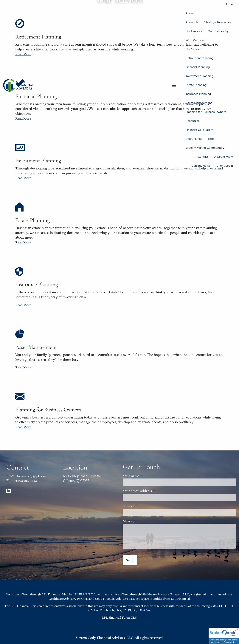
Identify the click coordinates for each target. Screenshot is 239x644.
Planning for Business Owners (206, 112)
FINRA (80, 594)
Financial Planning (198, 67)
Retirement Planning (199, 58)
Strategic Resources (218, 22)
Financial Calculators (199, 130)
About (190, 13)
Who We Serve (196, 40)
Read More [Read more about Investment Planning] (23, 178)
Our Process (194, 31)
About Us (192, 22)
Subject (145, 506)
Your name (148, 476)
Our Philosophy (218, 31)
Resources (193, 121)
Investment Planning (199, 76)
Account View (224, 157)
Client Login (225, 166)
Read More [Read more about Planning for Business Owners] (23, 427)
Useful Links (194, 139)
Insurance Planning (198, 94)
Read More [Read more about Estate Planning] (23, 242)
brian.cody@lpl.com (32, 476)
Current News (201, 166)
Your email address (154, 491)
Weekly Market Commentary (205, 148)
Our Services (194, 49)
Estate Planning (196, 85)
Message (146, 521)
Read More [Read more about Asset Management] (23, 367)
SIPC (89, 594)
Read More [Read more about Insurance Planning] (23, 305)
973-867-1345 (27, 481)
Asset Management (199, 103)
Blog (211, 139)
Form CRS (129, 618)
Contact (203, 157)
